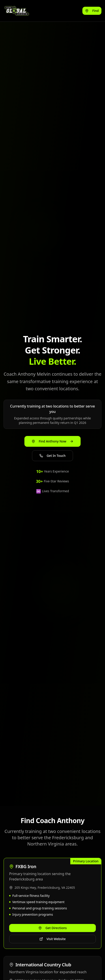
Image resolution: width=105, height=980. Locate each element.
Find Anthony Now (52, 441)
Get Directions (52, 928)
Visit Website (53, 939)
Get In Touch (52, 456)
